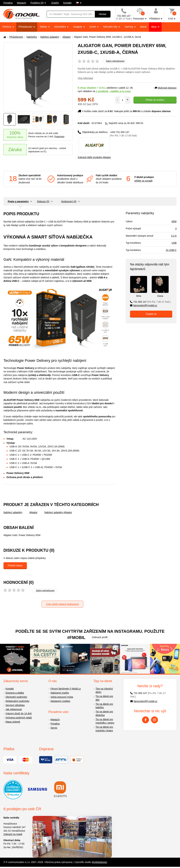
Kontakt (67, 3)
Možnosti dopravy (166, 88)
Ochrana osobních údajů (19, 717)
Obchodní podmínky (16, 697)
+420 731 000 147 (123, 134)
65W (174, 221)
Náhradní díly (111, 27)
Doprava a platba (15, 693)
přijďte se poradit (143, 181)
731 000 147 (150, 302)
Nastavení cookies (60, 701)
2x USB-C (171, 250)
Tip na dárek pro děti (104, 698)
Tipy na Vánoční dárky (104, 690)
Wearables (60, 27)
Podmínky (59, 137)
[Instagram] (154, 720)
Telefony (7, 27)
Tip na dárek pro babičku (104, 706)
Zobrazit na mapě (13, 834)
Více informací (85, 78)
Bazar (144, 27)
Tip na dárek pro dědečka (104, 713)
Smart (93, 27)
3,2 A (174, 236)
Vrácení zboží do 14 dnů (19, 713)
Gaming (129, 27)
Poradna (8, 3)
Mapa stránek (13, 722)
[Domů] (4, 37)
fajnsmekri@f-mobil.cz (144, 305)
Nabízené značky (60, 693)
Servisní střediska (15, 705)
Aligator (66, 37)
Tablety (44, 27)
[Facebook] (146, 720)
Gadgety (78, 27)
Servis (54, 728)
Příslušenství (26, 27)
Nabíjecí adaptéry (50, 37)
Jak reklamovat (14, 709)
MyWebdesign (99, 862)
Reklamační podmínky (17, 701)
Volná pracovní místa (62, 697)
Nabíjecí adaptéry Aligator (58, 512)
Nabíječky (32, 37)
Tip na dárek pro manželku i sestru (105, 721)
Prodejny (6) (37, 3)
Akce (154, 27)
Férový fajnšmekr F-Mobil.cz (66, 688)
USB (174, 243)
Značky (55, 3)
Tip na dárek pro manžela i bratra (104, 729)
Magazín (22, 3)
